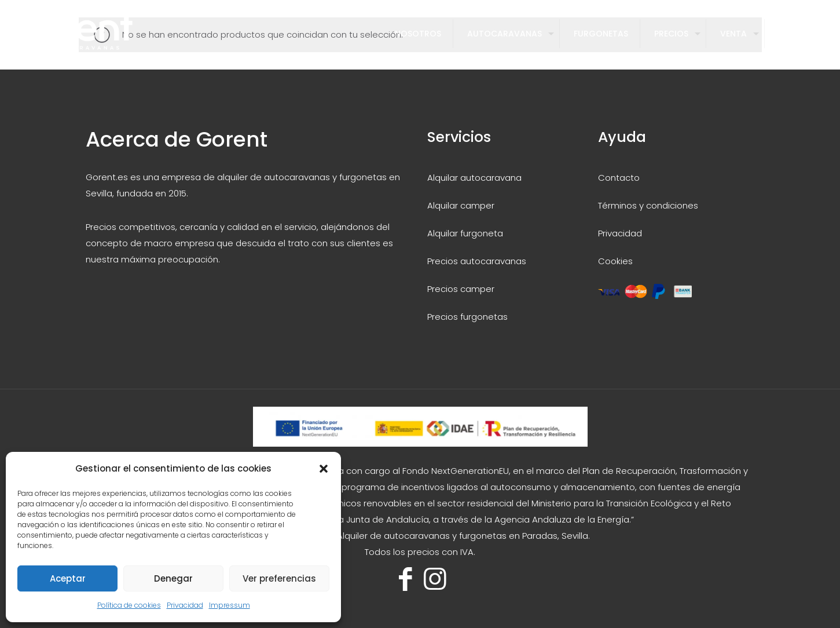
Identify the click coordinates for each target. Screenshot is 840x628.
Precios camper (461, 289)
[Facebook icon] (406, 579)
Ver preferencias (279, 578)
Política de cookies (129, 605)
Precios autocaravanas (477, 261)
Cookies (615, 261)
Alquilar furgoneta (465, 233)
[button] (324, 469)
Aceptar (68, 578)
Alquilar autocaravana (474, 178)
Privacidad (185, 605)
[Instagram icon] (435, 579)
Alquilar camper (461, 205)
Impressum (230, 605)
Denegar (173, 578)
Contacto (619, 178)
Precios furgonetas (467, 317)
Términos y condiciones (648, 205)
